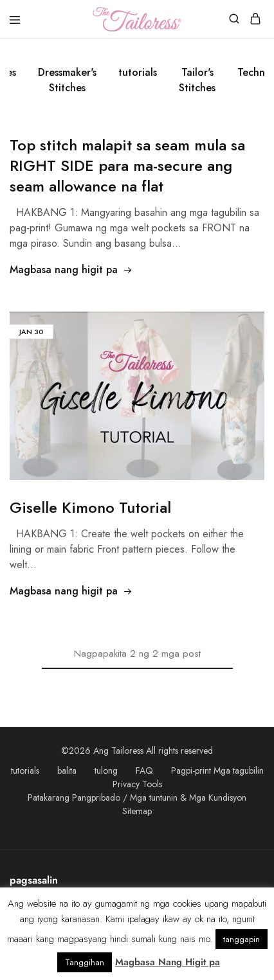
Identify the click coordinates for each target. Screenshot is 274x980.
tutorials (138, 72)
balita (67, 771)
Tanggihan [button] (85, 962)
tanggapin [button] (242, 939)
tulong (106, 771)
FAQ (144, 771)
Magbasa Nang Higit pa (168, 962)
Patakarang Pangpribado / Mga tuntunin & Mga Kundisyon (137, 797)
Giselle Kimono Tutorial (90, 507)
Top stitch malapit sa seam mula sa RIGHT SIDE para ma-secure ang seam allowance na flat (127, 165)
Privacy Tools (137, 784)
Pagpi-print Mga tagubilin (217, 771)
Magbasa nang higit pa (71, 270)
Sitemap (137, 811)
